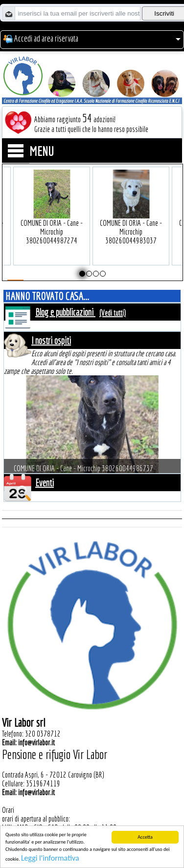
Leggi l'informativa (50, 858)
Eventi (45, 483)
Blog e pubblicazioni (65, 312)
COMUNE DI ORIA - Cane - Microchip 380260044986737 (83, 470)
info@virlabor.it (36, 742)
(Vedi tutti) (113, 313)
